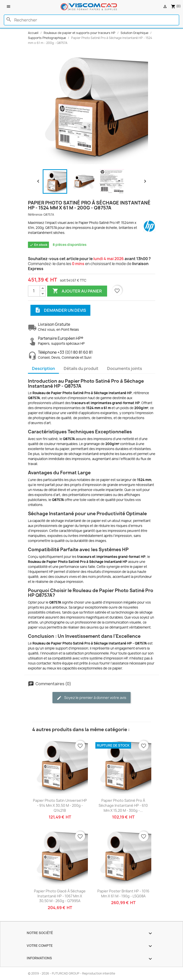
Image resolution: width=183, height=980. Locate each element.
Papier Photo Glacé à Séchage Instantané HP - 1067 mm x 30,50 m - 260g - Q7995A (60, 896)
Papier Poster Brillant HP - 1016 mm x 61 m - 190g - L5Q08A (123, 894)
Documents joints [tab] (125, 368)
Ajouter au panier (77, 291)
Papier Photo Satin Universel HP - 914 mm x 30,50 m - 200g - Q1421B (60, 805)
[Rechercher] (91, 20)
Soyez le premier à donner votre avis (91, 698)
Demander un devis (60, 310)
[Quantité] (34, 291)
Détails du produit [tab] (81, 368)
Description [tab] (43, 368)
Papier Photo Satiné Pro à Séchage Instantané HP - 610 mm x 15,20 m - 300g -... (123, 805)
